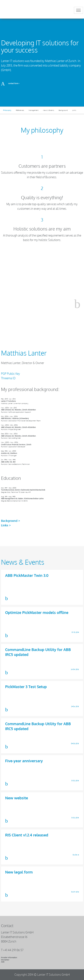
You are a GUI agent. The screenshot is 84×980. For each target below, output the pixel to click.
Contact (7, 926)
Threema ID (8, 378)
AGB (3, 962)
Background (63, 110)
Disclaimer (5, 960)
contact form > (10, 83)
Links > (6, 525)
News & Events (49, 110)
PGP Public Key (10, 374)
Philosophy (7, 110)
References (20, 110)
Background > (10, 521)
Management (34, 110)
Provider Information (9, 958)
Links (74, 110)
